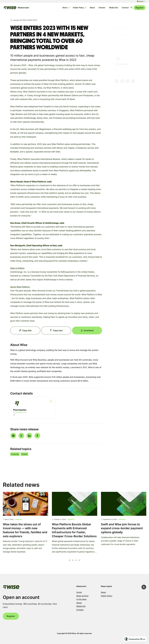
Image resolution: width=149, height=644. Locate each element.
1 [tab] (70, 563)
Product (24, 454)
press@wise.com (20, 412)
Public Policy (79, 8)
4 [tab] (79, 563)
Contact (125, 8)
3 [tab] (76, 563)
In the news (81, 599)
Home (79, 592)
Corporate (15, 454)
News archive (82, 596)
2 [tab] (73, 563)
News (65, 8)
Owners (102, 8)
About (92, 8)
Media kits (114, 8)
